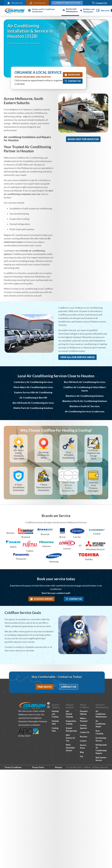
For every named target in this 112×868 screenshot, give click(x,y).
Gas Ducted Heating (69, 714)
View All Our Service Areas (77, 357)
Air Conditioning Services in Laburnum (85, 411)
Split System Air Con (71, 738)
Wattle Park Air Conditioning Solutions (33, 408)
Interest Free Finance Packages (94, 487)
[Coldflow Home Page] (15, 11)
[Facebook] (48, 704)
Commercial (38, 3)
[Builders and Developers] (87, 10)
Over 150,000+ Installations (68, 455)
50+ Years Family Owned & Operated (19, 454)
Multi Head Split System (70, 748)
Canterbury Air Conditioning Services (33, 382)
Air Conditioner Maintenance (101, 714)
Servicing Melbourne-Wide (44, 455)
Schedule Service (41, 599)
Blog (82, 752)
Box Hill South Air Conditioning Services (33, 403)
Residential (15, 3)
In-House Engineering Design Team (94, 454)
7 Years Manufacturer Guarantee (44, 487)
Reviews (84, 737)
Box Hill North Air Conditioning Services (85, 382)
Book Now (72, 75)
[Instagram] (48, 707)
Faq (81, 756)
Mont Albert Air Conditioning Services (33, 387)
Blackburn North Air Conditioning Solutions (85, 401)
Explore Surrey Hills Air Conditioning (33, 392)
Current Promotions (67, 3)
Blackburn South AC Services (85, 406)
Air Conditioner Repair (101, 724)
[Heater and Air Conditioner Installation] (44, 10)
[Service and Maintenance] (70, 10)
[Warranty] (102, 10)
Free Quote (45, 687)
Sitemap (58, 767)
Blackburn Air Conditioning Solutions (85, 396)
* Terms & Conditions (13, 767)
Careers (83, 741)
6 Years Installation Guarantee (19, 487)
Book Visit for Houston (83, 139)
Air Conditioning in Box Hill (33, 398)
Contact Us (73, 81)
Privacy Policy (38, 767)
